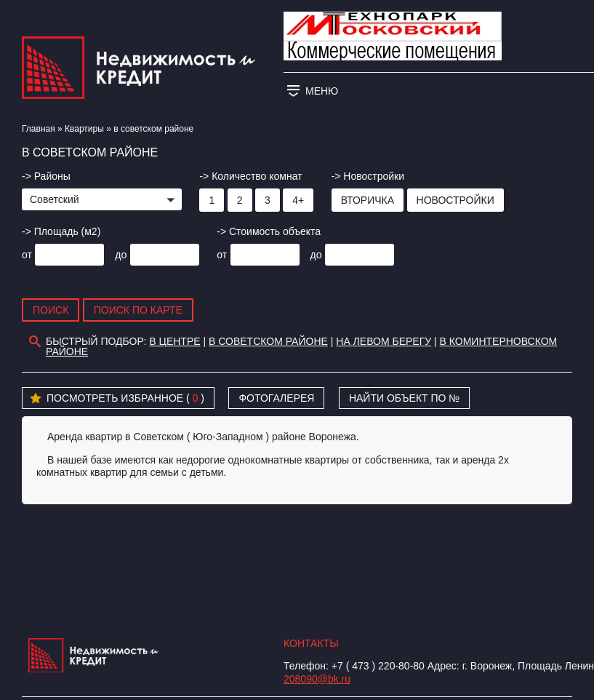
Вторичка (368, 200)
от (27, 255)
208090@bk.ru (317, 679)
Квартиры (84, 129)
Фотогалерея (276, 398)
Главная (39, 129)
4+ (298, 200)
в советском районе (268, 341)
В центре (174, 341)
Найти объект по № (405, 398)
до (121, 255)
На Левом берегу (384, 341)
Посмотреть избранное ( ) (117, 399)
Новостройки (455, 200)
